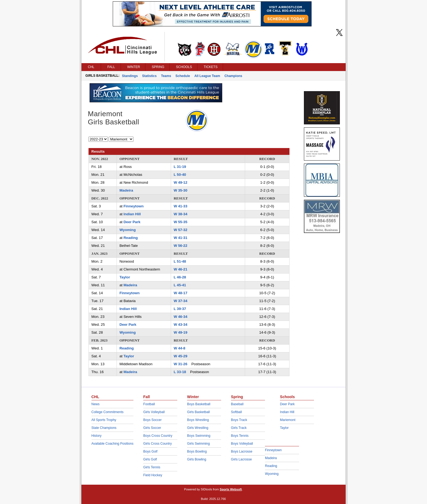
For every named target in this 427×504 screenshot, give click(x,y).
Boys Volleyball (242, 444)
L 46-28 (180, 277)
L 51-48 (180, 261)
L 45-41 (180, 285)
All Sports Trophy (104, 420)
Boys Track (239, 420)
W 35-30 (181, 190)
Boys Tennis (240, 436)
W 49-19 (181, 332)
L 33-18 (180, 372)
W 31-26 (181, 364)
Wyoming (128, 230)
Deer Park (132, 222)
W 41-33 (181, 206)
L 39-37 (180, 309)
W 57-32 (181, 230)
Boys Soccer (152, 420)
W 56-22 (181, 246)
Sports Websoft (231, 489)
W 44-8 (180, 348)
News (96, 404)
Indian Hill (132, 214)
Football (149, 404)
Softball (236, 412)
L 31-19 (180, 167)
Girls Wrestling (198, 428)
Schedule (183, 76)
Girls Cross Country (158, 444)
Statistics (149, 76)
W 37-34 (181, 301)
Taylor (125, 277)
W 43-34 (181, 325)
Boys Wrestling (198, 420)
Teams (166, 76)
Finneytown (133, 206)
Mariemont (288, 420)
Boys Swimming (199, 436)
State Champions (104, 428)
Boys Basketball (199, 404)
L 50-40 (180, 175)
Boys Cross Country (158, 436)
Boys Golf (150, 451)
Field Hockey (153, 475)
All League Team (207, 76)
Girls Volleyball (154, 412)
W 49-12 (181, 182)
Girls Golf (150, 459)
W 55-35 (181, 222)
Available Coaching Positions (113, 444)
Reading (130, 238)
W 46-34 (181, 317)
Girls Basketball (198, 412)
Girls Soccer (152, 428)
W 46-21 (181, 269)
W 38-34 (181, 214)
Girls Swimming (198, 444)
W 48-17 (181, 293)
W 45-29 (181, 356)
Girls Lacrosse (241, 459)
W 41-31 (181, 238)
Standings (130, 76)
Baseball (237, 404)
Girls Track (239, 428)
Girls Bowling (197, 459)
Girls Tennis (152, 467)
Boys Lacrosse (242, 451)
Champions (233, 76)
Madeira (126, 190)
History (97, 436)
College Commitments (108, 412)
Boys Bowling (197, 451)
